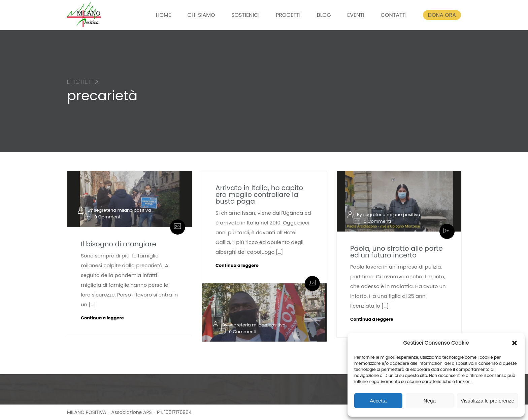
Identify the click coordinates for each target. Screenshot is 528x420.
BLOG (324, 15)
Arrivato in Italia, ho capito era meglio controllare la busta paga (259, 195)
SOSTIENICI (245, 15)
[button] (515, 343)
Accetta (378, 401)
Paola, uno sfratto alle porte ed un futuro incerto (397, 252)
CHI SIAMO (201, 15)
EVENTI (356, 15)
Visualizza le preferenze (487, 401)
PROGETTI (288, 15)
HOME (163, 15)
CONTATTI (393, 15)
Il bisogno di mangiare (119, 244)
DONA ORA (442, 15)
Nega (430, 401)
